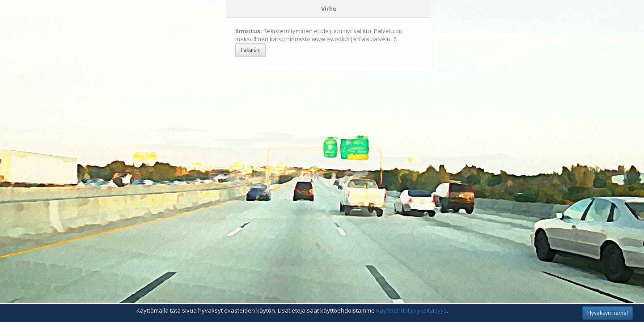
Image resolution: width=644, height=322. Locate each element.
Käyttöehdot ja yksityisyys (411, 310)
